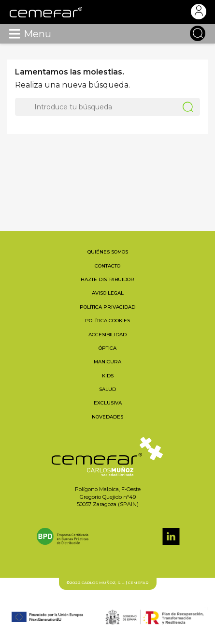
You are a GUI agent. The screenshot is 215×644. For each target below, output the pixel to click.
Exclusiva (108, 403)
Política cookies (107, 321)
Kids (108, 376)
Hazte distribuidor (107, 279)
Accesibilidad (107, 335)
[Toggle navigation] (14, 34)
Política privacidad (107, 307)
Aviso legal (108, 293)
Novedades (107, 417)
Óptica (107, 348)
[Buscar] (107, 107)
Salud (107, 389)
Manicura (107, 362)
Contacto (107, 266)
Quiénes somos (108, 252)
